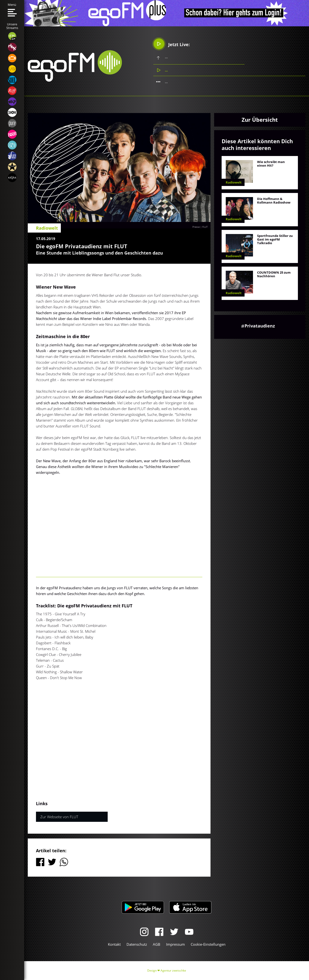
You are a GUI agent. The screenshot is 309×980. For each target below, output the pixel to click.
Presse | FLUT (200, 227)
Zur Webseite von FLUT (59, 817)
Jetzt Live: (172, 44)
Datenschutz (137, 944)
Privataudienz (260, 326)
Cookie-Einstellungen (208, 944)
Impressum (176, 944)
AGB (157, 944)
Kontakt (114, 944)
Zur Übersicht (260, 120)
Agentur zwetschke (173, 970)
